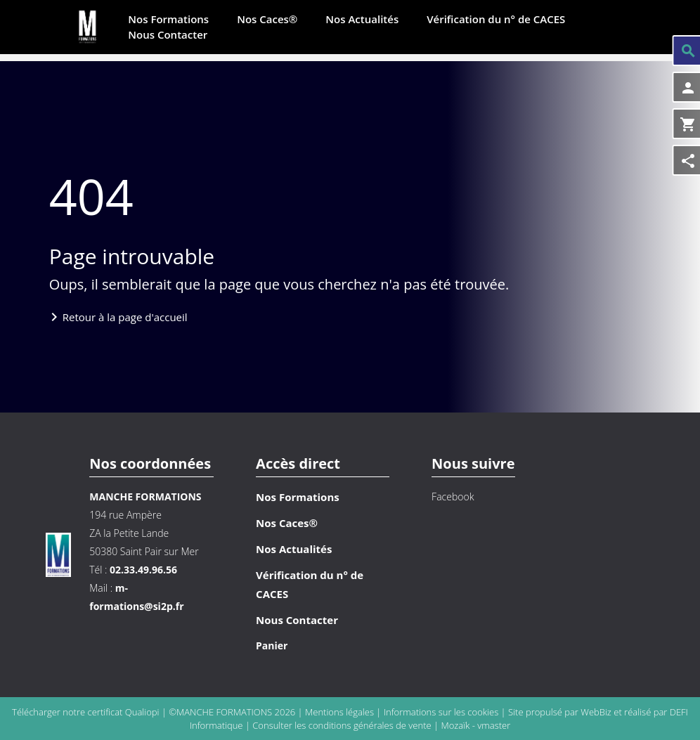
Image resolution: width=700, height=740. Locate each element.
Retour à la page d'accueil (125, 317)
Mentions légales (341, 712)
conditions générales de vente (370, 725)
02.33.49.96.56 (143, 570)
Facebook (453, 496)
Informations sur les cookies (442, 712)
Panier (272, 645)
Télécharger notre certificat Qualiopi (85, 712)
